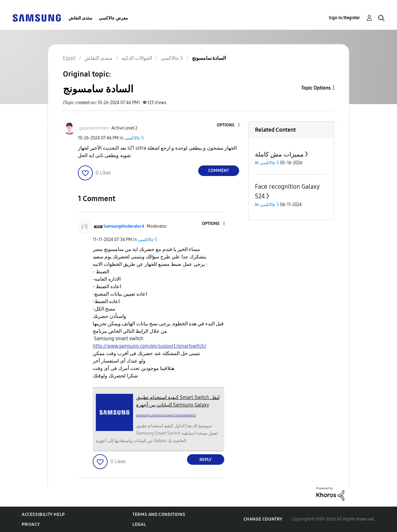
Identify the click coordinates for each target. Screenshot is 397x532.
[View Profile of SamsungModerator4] (124, 226)
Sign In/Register (344, 18)
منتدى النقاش (80, 18)
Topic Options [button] (316, 88)
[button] (228, 125)
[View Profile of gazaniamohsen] (94, 128)
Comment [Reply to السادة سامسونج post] (219, 171)
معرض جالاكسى (113, 18)
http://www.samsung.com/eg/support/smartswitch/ (150, 346)
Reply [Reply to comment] (205, 460)
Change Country (263, 519)
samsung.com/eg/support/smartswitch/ (166, 415)
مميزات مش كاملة (279, 154)
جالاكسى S (134, 138)
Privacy (31, 524)
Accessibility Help (43, 514)
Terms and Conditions (159, 514)
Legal (139, 524)
